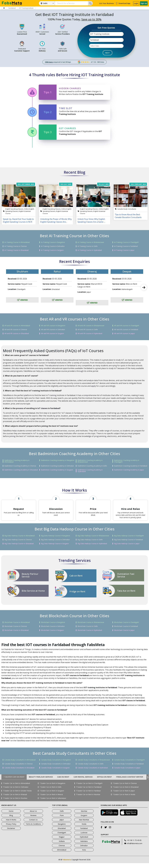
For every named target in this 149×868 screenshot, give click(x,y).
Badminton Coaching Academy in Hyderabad (90, 471)
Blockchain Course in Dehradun (53, 631)
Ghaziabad (62, 833)
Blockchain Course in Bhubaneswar (91, 627)
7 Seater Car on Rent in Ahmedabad (16, 788)
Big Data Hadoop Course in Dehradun (55, 545)
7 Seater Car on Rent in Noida (124, 799)
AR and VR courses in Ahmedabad (17, 326)
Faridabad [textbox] (94, 40)
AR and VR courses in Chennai (16, 330)
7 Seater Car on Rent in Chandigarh (89, 788)
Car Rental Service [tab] (83, 782)
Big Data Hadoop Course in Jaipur (127, 548)
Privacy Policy (11, 829)
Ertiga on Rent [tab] (104, 782)
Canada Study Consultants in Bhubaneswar (94, 765)
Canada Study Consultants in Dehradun (56, 769)
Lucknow (84, 837)
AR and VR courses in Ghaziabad (17, 333)
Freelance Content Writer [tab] (130, 782)
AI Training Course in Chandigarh (126, 242)
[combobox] (106, 34)
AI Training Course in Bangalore (53, 242)
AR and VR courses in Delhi (88, 330)
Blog (11, 820)
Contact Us (33, 825)
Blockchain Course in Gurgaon (52, 635)
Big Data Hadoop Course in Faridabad (128, 545)
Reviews (33, 820)
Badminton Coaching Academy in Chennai (20, 466)
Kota (84, 855)
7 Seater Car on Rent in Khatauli (15, 799)
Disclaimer (11, 833)
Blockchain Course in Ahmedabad (17, 627)
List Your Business (107, 3)
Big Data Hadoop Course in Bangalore (56, 541)
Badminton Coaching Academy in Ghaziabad (21, 470)
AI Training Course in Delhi (87, 246)
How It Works (11, 825)
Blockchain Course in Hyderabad (90, 635)
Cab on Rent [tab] (63, 782)
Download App (123, 3)
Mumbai (84, 816)
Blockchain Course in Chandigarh (126, 627)
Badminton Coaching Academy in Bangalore (58, 460)
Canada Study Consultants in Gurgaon (55, 773)
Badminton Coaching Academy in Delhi (92, 466)
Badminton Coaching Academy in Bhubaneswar (90, 461)
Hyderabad (84, 842)
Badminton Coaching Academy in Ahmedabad (17, 461)
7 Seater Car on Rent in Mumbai (88, 799)
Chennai (62, 850)
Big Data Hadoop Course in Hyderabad (92, 548)
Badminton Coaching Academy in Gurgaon (57, 470)
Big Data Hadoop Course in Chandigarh (129, 541)
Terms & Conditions (33, 829)
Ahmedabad (62, 855)
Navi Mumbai (84, 825)
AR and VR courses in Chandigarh (127, 326)
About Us (33, 816)
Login (136, 3)
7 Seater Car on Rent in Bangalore (52, 788)
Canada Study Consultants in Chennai (18, 769)
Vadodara (84, 846)
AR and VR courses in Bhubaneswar (91, 326)
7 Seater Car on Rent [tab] (14, 782)
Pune (62, 820)
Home (11, 816)
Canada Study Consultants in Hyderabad (93, 773)
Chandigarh (62, 837)
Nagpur (62, 842)
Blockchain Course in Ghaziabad (16, 635)
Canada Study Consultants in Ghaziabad (19, 773)
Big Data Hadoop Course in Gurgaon (55, 548)
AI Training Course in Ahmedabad (17, 242)
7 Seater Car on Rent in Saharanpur (53, 803)
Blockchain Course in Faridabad (126, 631)
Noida (84, 829)
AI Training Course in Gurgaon (52, 250)
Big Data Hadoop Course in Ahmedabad (20, 541)
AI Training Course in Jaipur (124, 250)
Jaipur (62, 825)
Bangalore (62, 829)
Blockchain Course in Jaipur (124, 635)
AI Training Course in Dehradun (53, 246)
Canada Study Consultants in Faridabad (129, 769)
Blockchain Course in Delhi (88, 631)
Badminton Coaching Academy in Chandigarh (127, 461)
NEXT (107, 53)
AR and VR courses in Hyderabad (90, 333)
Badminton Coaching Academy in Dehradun (58, 466)
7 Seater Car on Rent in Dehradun (16, 792)
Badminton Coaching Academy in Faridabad (131, 466)
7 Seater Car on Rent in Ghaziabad (126, 792)
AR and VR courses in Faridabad (126, 330)
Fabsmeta (67, 864)
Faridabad (14, 8)
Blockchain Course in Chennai (16, 631)
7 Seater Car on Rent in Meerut (51, 799)
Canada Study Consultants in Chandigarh (129, 765)
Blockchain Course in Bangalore (53, 627)
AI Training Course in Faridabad (126, 246)
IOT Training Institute (29, 8)
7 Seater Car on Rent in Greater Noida (17, 796)
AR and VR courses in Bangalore (53, 326)
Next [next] (144, 287)
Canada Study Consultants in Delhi (90, 769)
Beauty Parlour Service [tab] (41, 782)
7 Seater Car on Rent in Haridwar (88, 796)
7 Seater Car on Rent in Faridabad (89, 792)
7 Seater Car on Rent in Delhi (50, 792)
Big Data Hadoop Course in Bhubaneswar (93, 541)
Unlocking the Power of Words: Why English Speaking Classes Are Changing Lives (56, 220)
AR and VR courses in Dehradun (53, 330)
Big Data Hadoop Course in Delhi (90, 545)
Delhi (45, 3)
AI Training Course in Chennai (16, 246)
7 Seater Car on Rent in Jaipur (124, 796)
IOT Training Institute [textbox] (100, 34)
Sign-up (144, 3)
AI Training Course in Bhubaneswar (91, 242)
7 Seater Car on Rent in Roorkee (15, 803)
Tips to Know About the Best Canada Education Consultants (128, 216)
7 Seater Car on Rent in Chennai (125, 788)
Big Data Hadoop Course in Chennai (18, 545)
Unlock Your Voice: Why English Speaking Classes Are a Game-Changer (91, 220)
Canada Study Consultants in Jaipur (127, 773)
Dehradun (84, 850)
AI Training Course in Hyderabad (90, 250)
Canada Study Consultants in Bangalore (56, 765)
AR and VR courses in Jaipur (124, 333)
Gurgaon (84, 820)
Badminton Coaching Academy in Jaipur (129, 470)
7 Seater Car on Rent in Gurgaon (52, 796)
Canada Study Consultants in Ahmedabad (20, 765)
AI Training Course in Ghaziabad (16, 250)
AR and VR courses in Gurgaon (53, 333)
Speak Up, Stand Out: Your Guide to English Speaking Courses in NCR (18, 220)
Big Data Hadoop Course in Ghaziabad (19, 548)
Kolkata (62, 846)
